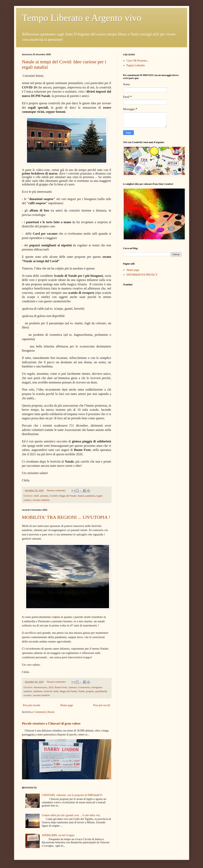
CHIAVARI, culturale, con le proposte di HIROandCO (72, 795)
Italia (56, 691)
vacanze (28, 695)
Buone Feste (61, 687)
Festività (48, 691)
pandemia (90, 496)
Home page (67, 705)
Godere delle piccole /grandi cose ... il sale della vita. (71, 815)
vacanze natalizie (41, 500)
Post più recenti (32, 705)
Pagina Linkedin (136, 65)
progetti (90, 691)
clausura (72, 687)
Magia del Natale (68, 496)
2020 (36, 496)
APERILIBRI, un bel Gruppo (58, 835)
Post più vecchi (102, 705)
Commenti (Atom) (44, 712)
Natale (81, 496)
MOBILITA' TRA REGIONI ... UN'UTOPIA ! (66, 517)
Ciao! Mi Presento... (138, 61)
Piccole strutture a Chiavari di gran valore (51, 723)
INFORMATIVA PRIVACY (142, 275)
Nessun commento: (57, 490)
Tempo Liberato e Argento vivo (82, 18)
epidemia (38, 691)
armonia (44, 496)
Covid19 (54, 496)
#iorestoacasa (40, 687)
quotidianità (101, 691)
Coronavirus (84, 687)
